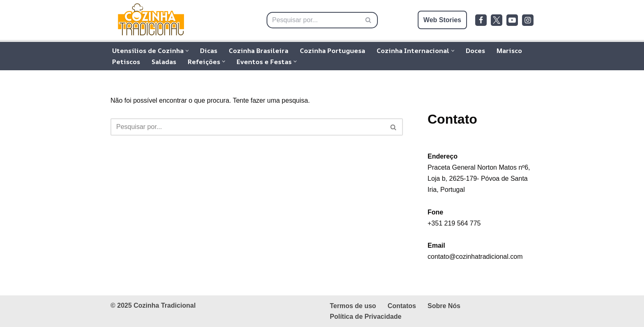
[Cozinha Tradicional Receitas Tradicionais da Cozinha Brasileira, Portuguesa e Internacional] (152, 20)
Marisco (509, 51)
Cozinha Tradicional (164, 305)
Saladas (164, 62)
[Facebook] (481, 20)
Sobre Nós (444, 306)
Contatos (402, 306)
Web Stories (442, 20)
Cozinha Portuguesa (332, 51)
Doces (475, 51)
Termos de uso (353, 306)
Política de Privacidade (366, 317)
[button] (187, 51)
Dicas (209, 51)
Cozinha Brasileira (259, 51)
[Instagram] (528, 20)
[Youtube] (512, 20)
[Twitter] (497, 20)
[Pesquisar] (313, 20)
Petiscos (126, 62)
